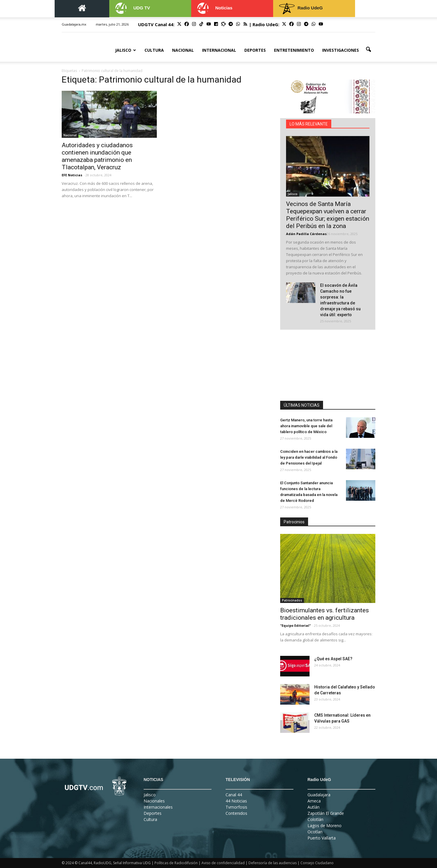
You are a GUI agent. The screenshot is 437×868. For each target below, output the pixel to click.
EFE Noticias (72, 175)
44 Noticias (236, 801)
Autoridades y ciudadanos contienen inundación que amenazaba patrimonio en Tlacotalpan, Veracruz (97, 156)
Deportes (255, 50)
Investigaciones (341, 50)
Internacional (219, 50)
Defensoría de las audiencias (273, 863)
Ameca (314, 801)
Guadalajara (319, 795)
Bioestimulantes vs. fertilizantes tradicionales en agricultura (325, 614)
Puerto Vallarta (322, 838)
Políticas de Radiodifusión (176, 863)
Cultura (154, 50)
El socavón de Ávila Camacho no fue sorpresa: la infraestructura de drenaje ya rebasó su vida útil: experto (340, 300)
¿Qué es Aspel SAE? (333, 659)
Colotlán (315, 819)
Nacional (183, 50)
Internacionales (158, 807)
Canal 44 (234, 795)
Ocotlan (315, 832)
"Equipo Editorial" (295, 625)
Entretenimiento (294, 50)
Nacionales (154, 801)
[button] (368, 50)
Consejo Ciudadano (317, 863)
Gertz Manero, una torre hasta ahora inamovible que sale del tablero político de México (306, 426)
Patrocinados (292, 600)
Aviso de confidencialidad (223, 863)
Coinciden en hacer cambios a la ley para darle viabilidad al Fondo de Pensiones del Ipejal (309, 457)
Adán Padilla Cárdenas (306, 234)
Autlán (314, 807)
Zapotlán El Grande (326, 813)
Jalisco (126, 50)
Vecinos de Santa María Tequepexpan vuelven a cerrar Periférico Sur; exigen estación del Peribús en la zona (328, 215)
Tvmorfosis (236, 807)
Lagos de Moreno (325, 826)
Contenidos (236, 813)
